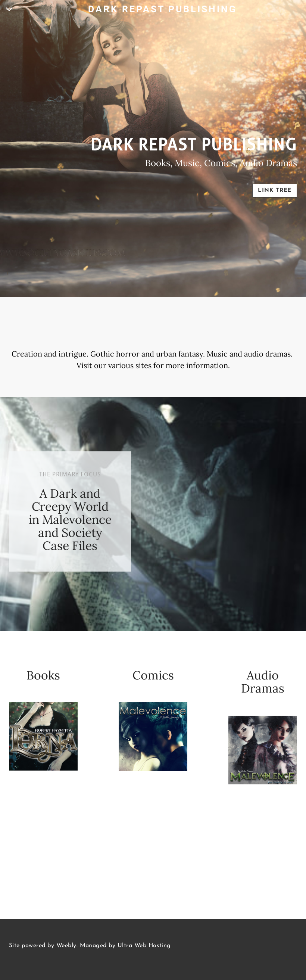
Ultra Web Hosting (144, 946)
